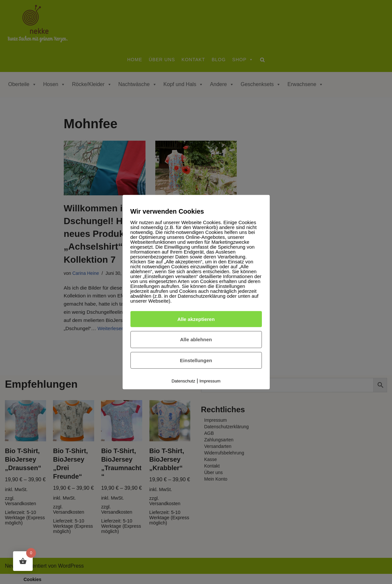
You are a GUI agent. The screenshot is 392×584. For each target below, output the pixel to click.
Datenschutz (183, 381)
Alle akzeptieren (196, 319)
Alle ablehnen (196, 339)
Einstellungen (196, 360)
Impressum (210, 381)
